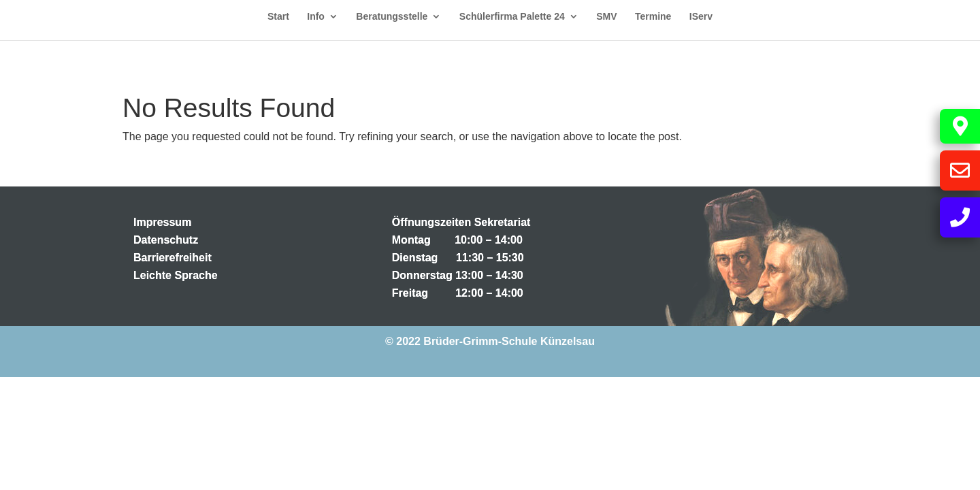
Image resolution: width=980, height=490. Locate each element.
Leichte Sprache (176, 275)
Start (278, 17)
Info (316, 17)
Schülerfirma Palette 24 (512, 17)
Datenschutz (166, 240)
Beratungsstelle (392, 17)
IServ (701, 17)
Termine (653, 17)
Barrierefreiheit (173, 258)
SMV (606, 17)
